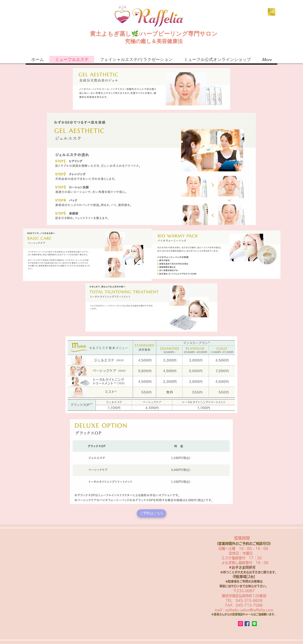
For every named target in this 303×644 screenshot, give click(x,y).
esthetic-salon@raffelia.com (249, 610)
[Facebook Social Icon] (247, 624)
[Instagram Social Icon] (240, 624)
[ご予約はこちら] (151, 513)
